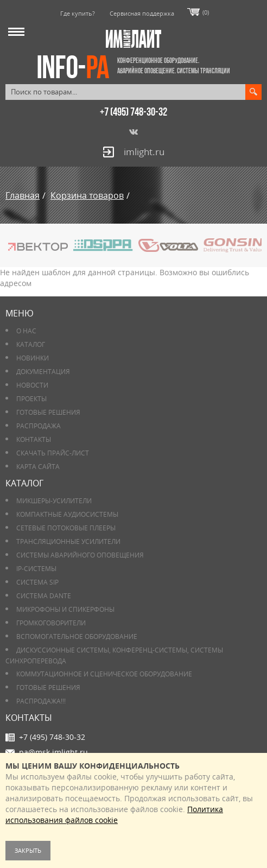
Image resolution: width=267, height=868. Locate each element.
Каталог (31, 344)
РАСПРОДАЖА (39, 426)
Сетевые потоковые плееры (66, 528)
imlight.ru (144, 152)
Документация (43, 372)
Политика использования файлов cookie (114, 815)
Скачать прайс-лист (53, 453)
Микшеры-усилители (54, 501)
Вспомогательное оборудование (77, 636)
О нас (26, 331)
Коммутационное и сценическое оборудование (104, 674)
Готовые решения (48, 412)
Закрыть (28, 850)
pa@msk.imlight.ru (53, 752)
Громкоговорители (51, 623)
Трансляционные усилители (68, 541)
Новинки (33, 358)
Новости (32, 385)
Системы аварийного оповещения (80, 555)
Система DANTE (44, 596)
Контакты (34, 439)
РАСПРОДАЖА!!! (41, 701)
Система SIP (37, 582)
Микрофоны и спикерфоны (65, 609)
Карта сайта (38, 467)
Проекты (31, 399)
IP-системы (36, 569)
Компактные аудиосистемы (67, 514)
